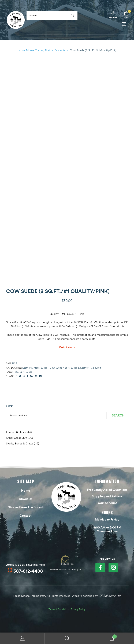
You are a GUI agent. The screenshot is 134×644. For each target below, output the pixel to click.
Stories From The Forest (26, 507)
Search (10, 406)
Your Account (107, 503)
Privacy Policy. (78, 609)
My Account (22, 638)
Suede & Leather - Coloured (86, 368)
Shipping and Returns (107, 496)
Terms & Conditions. (59, 609)
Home (26, 491)
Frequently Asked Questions (107, 490)
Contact (26, 516)
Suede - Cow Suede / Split (55, 368)
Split (22, 372)
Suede (29, 372)
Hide (16, 372)
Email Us (68, 564)
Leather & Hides (31, 368)
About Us (26, 499)
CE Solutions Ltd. (110, 596)
